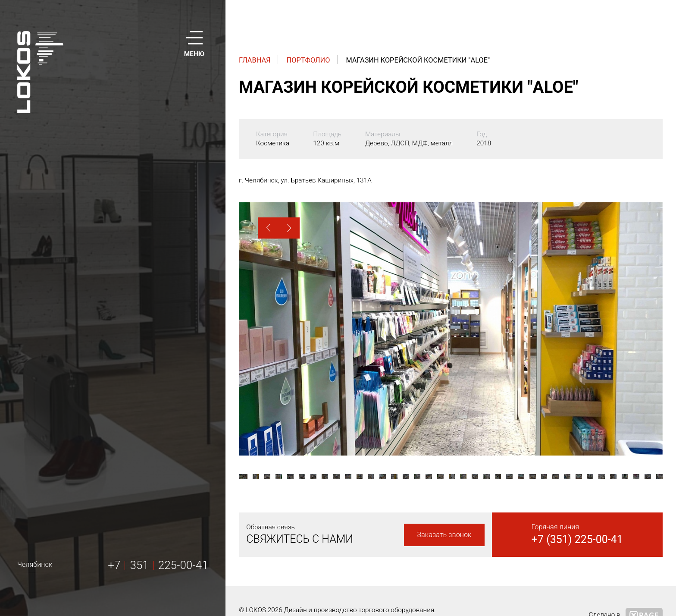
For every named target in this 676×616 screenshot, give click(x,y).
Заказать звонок (444, 535)
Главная (255, 60)
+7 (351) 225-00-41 (577, 539)
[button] (268, 228)
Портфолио (308, 60)
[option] (451, 329)
